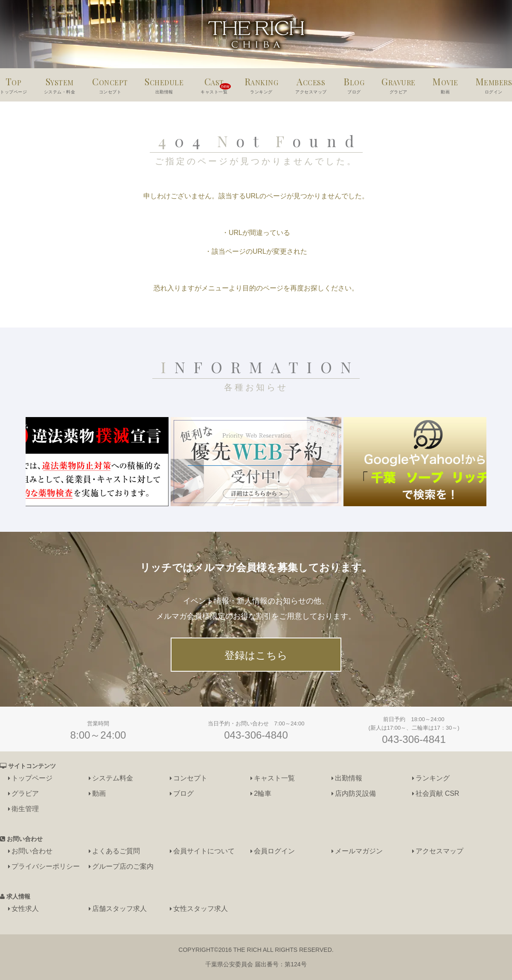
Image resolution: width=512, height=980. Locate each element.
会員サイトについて (204, 851)
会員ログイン (274, 851)
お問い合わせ (32, 851)
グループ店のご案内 (123, 866)
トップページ (32, 778)
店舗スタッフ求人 (119, 909)
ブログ (183, 793)
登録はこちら (256, 655)
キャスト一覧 (274, 778)
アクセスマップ (439, 851)
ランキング (433, 778)
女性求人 (25, 909)
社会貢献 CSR (437, 793)
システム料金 (113, 778)
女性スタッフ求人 (201, 909)
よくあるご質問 (116, 851)
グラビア (25, 793)
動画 (99, 793)
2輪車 (263, 793)
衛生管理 (25, 809)
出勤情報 (349, 778)
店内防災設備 (355, 793)
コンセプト (190, 778)
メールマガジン (359, 851)
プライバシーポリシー (46, 866)
